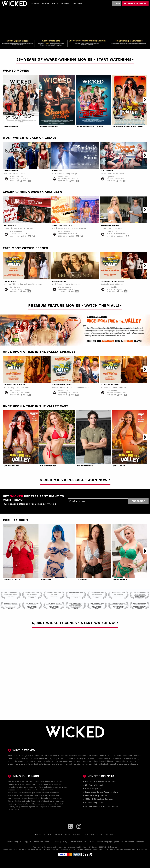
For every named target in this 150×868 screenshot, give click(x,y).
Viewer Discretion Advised (90, 127)
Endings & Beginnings (15, 385)
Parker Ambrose (24, 284)
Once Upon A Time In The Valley (128, 127)
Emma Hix (8, 228)
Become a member (135, 4)
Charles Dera (58, 228)
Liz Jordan (21, 174)
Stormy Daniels (12, 580)
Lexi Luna (78, 284)
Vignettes (110, 177)
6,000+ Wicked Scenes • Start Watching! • (75, 623)
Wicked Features (16, 177)
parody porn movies (131, 756)
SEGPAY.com (98, 849)
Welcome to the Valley (112, 281)
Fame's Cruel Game (110, 385)
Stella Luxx (37, 284)
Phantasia (57, 171)
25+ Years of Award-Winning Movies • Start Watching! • (75, 59)
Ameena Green (82, 388)
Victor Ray (28, 228)
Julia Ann (48, 798)
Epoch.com (17, 849)
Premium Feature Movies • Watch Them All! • (75, 305)
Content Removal (140, 849)
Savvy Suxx (83, 228)
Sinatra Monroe (116, 284)
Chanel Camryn (71, 228)
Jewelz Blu (46, 580)
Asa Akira (57, 798)
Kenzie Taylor (118, 174)
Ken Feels (105, 284)
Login (117, 4)
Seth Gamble (10, 174)
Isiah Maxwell (106, 388)
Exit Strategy (11, 127)
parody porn (31, 784)
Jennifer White (10, 284)
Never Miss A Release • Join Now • (75, 480)
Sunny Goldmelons (62, 225)
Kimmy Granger (71, 174)
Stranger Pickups (49, 127)
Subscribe (138, 501)
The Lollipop (107, 171)
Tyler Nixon (117, 228)
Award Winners (16, 231)
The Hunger (10, 225)
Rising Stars (10, 281)
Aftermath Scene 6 (110, 225)
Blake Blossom (119, 388)
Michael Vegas (10, 388)
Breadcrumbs (59, 281)
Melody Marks (37, 798)
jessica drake (106, 228)
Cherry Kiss (18, 228)
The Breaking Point (62, 385)
